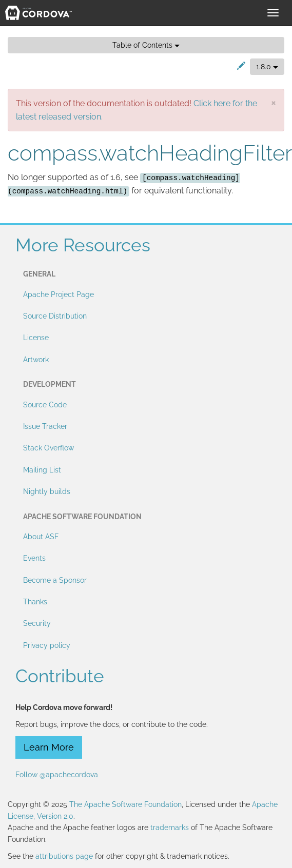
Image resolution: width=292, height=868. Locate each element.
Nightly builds (47, 491)
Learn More (49, 747)
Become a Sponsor (55, 580)
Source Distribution (55, 316)
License (36, 338)
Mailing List (42, 470)
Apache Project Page (59, 294)
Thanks (35, 602)
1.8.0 (267, 67)
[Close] (274, 102)
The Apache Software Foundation (125, 804)
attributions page (64, 856)
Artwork (36, 360)
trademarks (170, 827)
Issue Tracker (45, 426)
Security (37, 623)
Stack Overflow (48, 448)
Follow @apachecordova (57, 775)
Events (34, 558)
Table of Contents (146, 45)
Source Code (45, 405)
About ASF (41, 537)
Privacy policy (47, 645)
